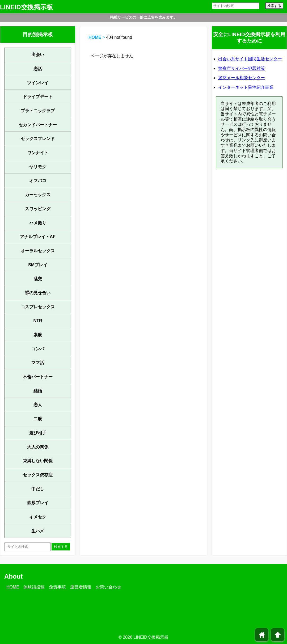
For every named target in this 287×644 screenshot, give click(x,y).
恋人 (38, 405)
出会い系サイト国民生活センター (250, 59)
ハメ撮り (38, 223)
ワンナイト (38, 153)
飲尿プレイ (38, 503)
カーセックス (38, 195)
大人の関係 (38, 447)
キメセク (38, 517)
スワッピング (38, 209)
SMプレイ (38, 265)
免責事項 (57, 587)
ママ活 (38, 363)
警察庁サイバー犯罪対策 (242, 68)
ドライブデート (38, 97)
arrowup (278, 635)
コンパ (38, 349)
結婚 (38, 391)
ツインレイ (38, 83)
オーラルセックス (38, 251)
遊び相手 (38, 433)
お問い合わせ (108, 587)
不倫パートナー (38, 377)
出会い (38, 55)
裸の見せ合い (38, 293)
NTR (38, 321)
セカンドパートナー (38, 125)
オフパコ (38, 181)
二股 (38, 419)
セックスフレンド (38, 139)
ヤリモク (38, 167)
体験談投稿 (34, 587)
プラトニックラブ (38, 111)
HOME (95, 37)
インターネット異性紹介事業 (246, 87)
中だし (38, 489)
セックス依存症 (38, 475)
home (262, 635)
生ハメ (38, 531)
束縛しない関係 (38, 461)
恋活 (38, 69)
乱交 (38, 279)
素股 (38, 335)
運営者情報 (81, 587)
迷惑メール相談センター (242, 78)
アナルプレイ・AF (38, 237)
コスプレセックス (38, 307)
